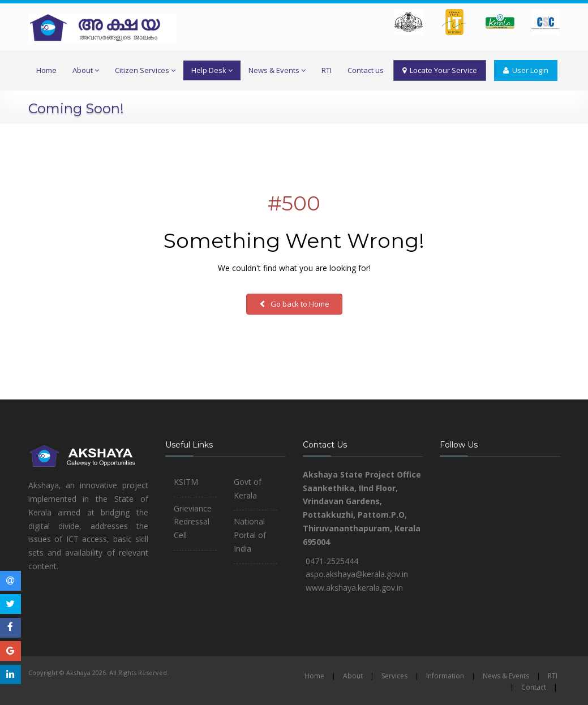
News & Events (277, 70)
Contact (534, 687)
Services (394, 676)
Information (445, 676)
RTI (327, 70)
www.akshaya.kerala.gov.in (354, 588)
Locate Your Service (440, 70)
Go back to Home (294, 304)
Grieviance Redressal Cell (193, 522)
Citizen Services (145, 70)
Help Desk (212, 70)
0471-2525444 (332, 561)
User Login (526, 70)
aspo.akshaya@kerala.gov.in (357, 574)
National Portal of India (250, 535)
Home (46, 70)
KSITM (186, 482)
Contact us (366, 70)
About (86, 70)
